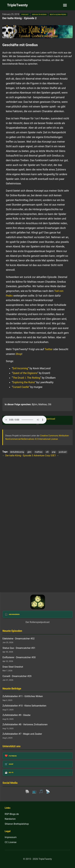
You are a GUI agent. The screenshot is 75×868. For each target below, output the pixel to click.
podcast (25, 14)
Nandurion (10, 819)
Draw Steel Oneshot (13, 667)
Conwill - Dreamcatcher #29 (17, 676)
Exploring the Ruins (24, 382)
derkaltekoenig (17, 452)
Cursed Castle (21, 387)
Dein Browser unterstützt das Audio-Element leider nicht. (24, 420)
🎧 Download (48, 419)
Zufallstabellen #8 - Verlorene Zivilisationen (25, 724)
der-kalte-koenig (39, 14)
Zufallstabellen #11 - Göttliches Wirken (23, 696)
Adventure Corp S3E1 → (46, 456)
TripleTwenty (17, 5)
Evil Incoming (20, 368)
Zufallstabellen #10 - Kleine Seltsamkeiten (24, 706)
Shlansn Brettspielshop (17, 824)
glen (29, 452)
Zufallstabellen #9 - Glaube (16, 715)
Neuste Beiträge (12, 689)
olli (47, 452)
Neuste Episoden (12, 631)
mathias (39, 452)
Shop (19, 354)
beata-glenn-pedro (58, 14)
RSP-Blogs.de (12, 814)
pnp (54, 452)
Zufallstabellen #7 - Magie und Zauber (22, 734)
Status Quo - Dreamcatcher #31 (19, 648)
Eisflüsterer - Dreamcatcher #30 (19, 657)
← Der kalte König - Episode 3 (18, 456)
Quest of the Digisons (25, 373)
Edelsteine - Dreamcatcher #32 (19, 639)
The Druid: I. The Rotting (26, 378)
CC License (11, 842)
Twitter (49, 349)
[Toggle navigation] (65, 5)
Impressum (11, 837)
